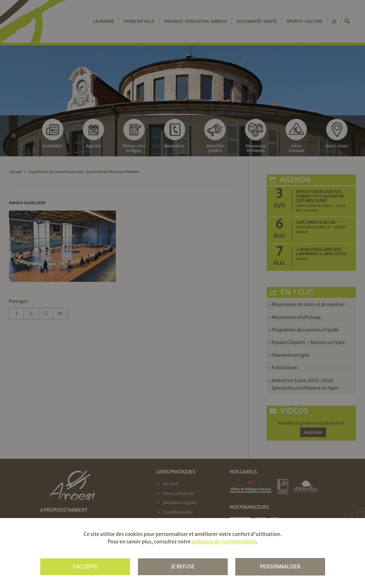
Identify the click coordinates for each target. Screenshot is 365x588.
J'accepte (85, 567)
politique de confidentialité (223, 542)
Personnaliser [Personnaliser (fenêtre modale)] (280, 567)
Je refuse (183, 567)
